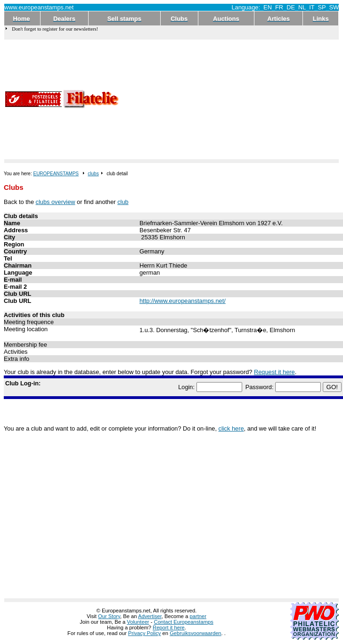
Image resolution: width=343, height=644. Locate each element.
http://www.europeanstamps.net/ (183, 301)
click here (231, 428)
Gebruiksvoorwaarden (195, 633)
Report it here (169, 628)
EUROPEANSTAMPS (56, 174)
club (123, 202)
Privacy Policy (145, 633)
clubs (93, 174)
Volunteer (138, 622)
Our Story (109, 616)
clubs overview (56, 202)
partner (198, 616)
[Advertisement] (199, 99)
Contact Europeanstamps (184, 622)
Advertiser (150, 616)
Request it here (274, 372)
